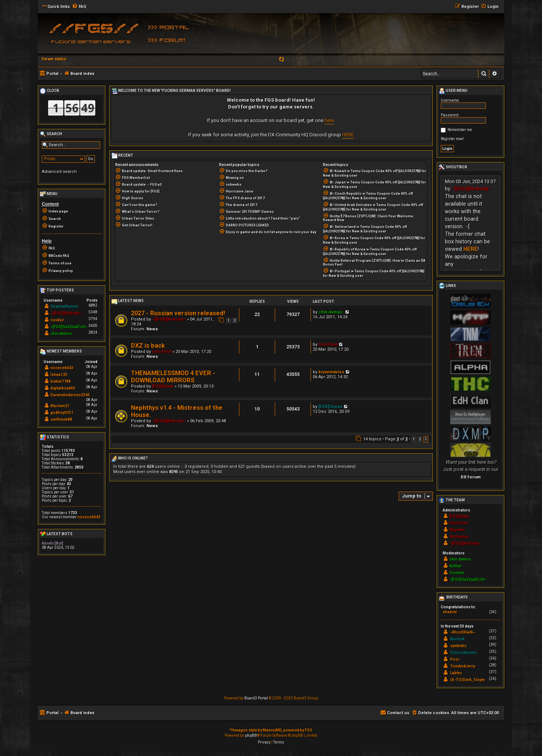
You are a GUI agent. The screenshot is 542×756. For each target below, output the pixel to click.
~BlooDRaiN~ (463, 632)
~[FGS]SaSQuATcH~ (69, 327)
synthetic (458, 646)
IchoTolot (162, 352)
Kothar (455, 566)
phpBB (251, 735)
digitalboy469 (63, 388)
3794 (93, 319)
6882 (93, 305)
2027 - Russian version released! (178, 313)
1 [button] (414, 439)
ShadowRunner (64, 306)
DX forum (471, 477)
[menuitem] (79, 7)
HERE (348, 135)
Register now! (452, 139)
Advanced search (59, 172)
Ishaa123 (59, 375)
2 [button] (420, 439)
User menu (453, 91)
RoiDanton (459, 537)
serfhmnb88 (61, 419)
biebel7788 (61, 381)
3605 (93, 326)
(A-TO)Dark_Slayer (468, 680)
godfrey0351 (62, 413)
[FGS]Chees (330, 407)
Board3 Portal (256, 698)
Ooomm (457, 573)
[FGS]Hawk (163, 386)
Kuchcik (458, 639)
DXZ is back (148, 346)
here (329, 120)
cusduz (57, 320)
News (152, 329)
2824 (93, 332)
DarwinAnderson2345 (70, 395)
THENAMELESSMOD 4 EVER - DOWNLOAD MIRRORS (173, 377)
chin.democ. (331, 312)
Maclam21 (60, 406)
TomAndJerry (463, 666)
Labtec (456, 673)
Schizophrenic (464, 653)
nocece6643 (62, 368)
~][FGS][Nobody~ (169, 319)
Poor (455, 659)
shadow (450, 612)
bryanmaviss (331, 372)
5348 (93, 312)
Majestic (457, 530)
